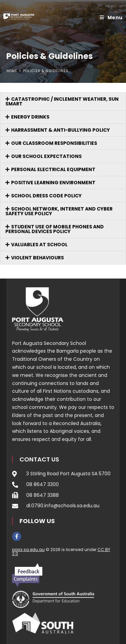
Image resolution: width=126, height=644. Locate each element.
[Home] (12, 71)
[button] (63, 101)
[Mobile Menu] (111, 18)
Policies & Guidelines (46, 71)
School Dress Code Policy (46, 196)
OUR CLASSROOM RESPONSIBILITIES (54, 143)
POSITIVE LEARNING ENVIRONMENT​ (53, 183)
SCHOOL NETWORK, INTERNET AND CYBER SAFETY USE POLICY (59, 211)
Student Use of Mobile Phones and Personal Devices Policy (55, 229)
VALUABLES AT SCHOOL (39, 245)
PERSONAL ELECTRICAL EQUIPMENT (53, 169)
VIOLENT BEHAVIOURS (37, 258)
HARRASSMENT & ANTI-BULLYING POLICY (60, 130)
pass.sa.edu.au (28, 550)
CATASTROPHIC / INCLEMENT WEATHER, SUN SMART (62, 101)
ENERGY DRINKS (30, 117)
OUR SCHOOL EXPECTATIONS (46, 156)
